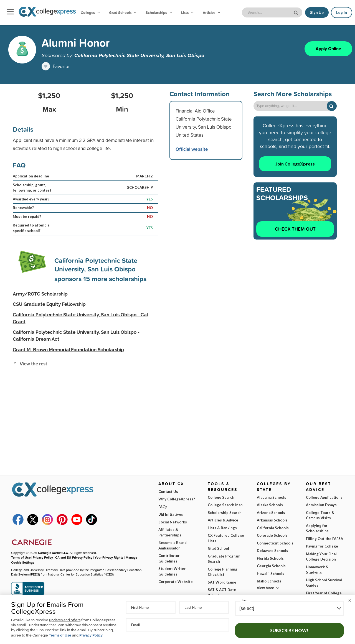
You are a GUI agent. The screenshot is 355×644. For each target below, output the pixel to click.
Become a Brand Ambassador (173, 545)
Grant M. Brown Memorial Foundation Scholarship (68, 350)
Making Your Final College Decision (321, 557)
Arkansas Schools (272, 520)
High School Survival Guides (324, 583)
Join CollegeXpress (295, 164)
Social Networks (173, 522)
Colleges (90, 12)
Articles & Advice (223, 520)
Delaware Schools (272, 551)
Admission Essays (321, 505)
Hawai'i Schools (271, 574)
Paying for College (322, 546)
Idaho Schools (269, 581)
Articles (211, 12)
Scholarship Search (225, 513)
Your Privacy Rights (109, 557)
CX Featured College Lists (226, 538)
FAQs (163, 507)
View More (265, 588)
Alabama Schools (272, 497)
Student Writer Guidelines (172, 571)
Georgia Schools (271, 566)
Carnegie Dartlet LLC (53, 553)
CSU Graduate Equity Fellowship (49, 304)
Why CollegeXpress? (177, 499)
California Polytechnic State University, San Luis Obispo (139, 55)
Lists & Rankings (222, 528)
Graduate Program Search (224, 559)
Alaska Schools (270, 505)
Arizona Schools (271, 513)
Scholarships (159, 12)
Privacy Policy (91, 635)
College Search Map (225, 505)
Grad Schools (123, 12)
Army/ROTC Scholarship (40, 294)
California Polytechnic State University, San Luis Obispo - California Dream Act (76, 336)
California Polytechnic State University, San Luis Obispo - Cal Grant (80, 318)
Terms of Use (60, 635)
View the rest (33, 364)
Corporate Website (176, 582)
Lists (187, 12)
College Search (221, 497)
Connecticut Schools (275, 543)
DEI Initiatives (171, 514)
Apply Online (328, 49)
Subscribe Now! (289, 630)
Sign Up (317, 12)
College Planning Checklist (223, 572)
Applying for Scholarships (317, 528)
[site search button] (296, 12)
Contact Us (168, 492)
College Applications (324, 497)
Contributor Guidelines (169, 558)
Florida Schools (270, 558)
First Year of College (324, 593)
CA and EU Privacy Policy (74, 557)
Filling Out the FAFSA (324, 539)
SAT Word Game (222, 582)
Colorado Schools (272, 535)
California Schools (273, 528)
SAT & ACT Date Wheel (222, 592)
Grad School (218, 548)
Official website (192, 149)
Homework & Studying (317, 570)
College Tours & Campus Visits (320, 515)
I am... (245, 600)
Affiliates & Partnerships (170, 532)
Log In (342, 12)
